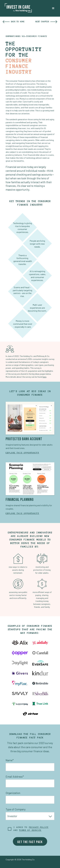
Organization (13, 793)
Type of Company (16, 809)
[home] (17, 8)
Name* (10, 760)
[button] (53, 8)
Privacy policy (39, 827)
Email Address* (15, 777)
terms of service (30, 830)
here (44, 377)
